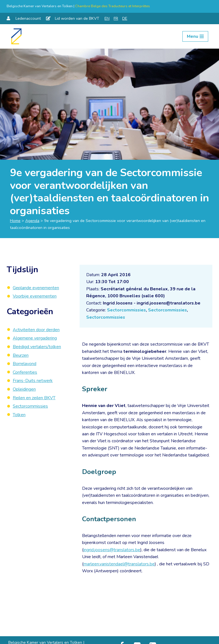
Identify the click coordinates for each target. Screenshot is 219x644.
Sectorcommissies (127, 310)
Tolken (19, 415)
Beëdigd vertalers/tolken (37, 347)
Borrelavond (25, 364)
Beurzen (21, 355)
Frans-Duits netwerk (33, 381)
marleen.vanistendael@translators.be (119, 565)
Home (15, 221)
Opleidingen (24, 389)
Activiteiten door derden (36, 330)
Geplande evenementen (36, 288)
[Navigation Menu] (195, 36)
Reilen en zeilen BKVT (34, 398)
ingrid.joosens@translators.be (112, 550)
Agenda (32, 221)
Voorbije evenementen (35, 296)
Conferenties (25, 372)
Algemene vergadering (35, 338)
